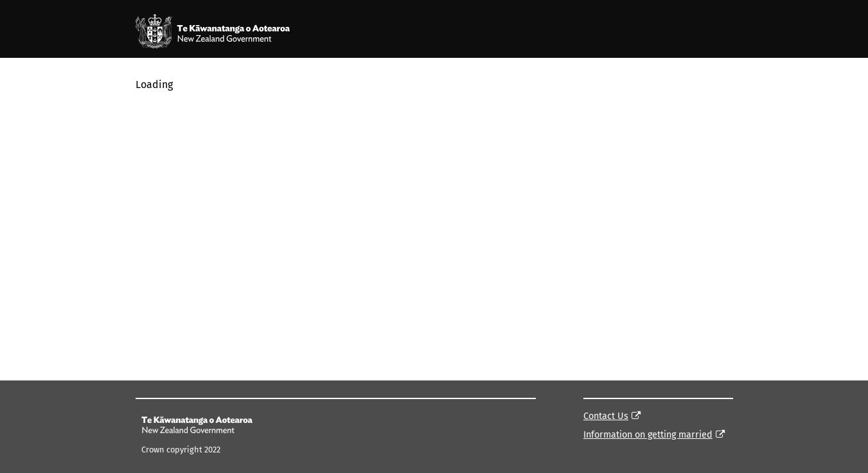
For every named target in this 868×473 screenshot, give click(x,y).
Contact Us (606, 416)
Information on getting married (648, 435)
